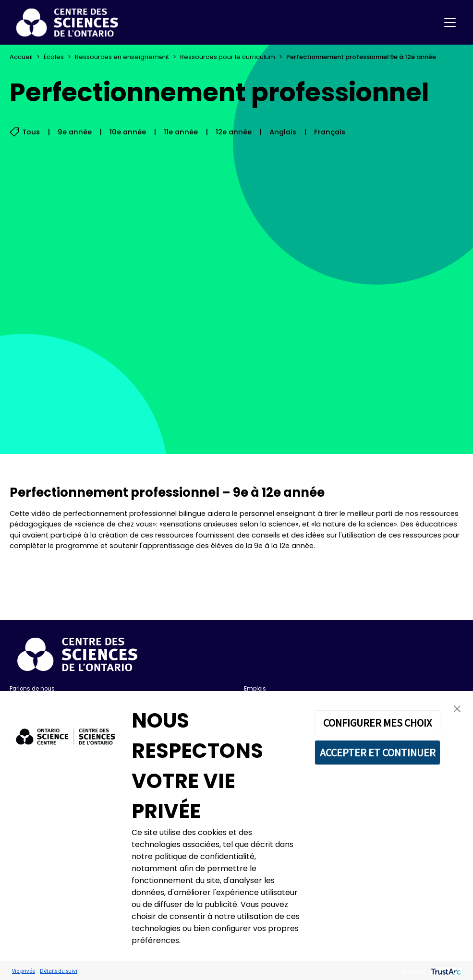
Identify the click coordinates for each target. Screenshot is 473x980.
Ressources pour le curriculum (228, 57)
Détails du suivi (59, 971)
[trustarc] (445, 971)
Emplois (255, 689)
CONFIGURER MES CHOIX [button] (377, 723)
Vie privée (24, 971)
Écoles (54, 57)
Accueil (21, 57)
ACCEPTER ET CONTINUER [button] (378, 753)
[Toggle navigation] (450, 23)
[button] (457, 709)
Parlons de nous (32, 689)
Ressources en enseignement (122, 57)
